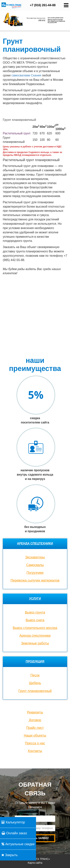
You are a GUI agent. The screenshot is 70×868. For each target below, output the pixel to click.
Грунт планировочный (35, 691)
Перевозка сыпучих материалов (35, 580)
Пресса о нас (35, 743)
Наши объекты (35, 736)
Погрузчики (35, 573)
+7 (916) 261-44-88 (43, 5)
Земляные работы (35, 643)
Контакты (35, 751)
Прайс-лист (35, 728)
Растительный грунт (17, 133)
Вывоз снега (35, 620)
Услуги (35, 599)
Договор (35, 720)
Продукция (35, 661)
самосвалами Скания (26, 75)
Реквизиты (35, 712)
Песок (35, 675)
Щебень (35, 683)
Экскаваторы (35, 557)
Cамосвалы (35, 565)
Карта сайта (35, 863)
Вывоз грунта (35, 612)
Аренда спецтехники (35, 543)
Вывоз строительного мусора (35, 628)
